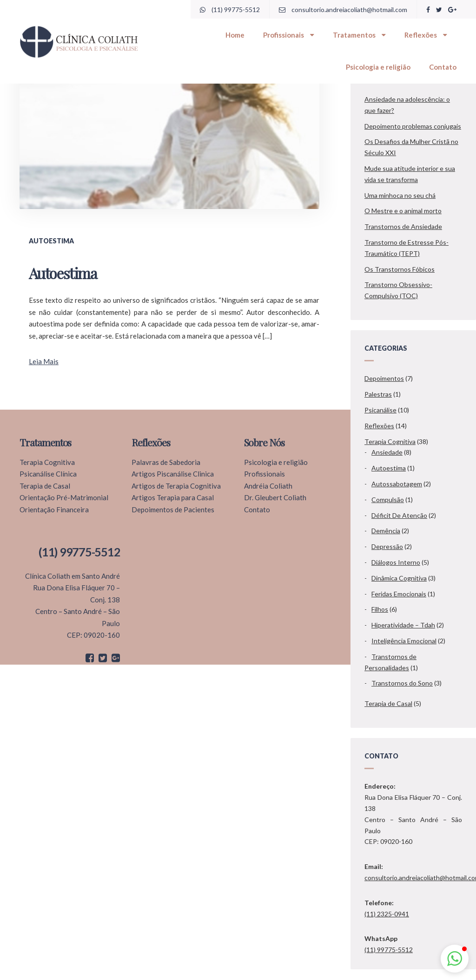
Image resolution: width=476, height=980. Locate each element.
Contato (443, 67)
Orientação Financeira (54, 510)
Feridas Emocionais (399, 594)
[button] (455, 959)
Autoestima (389, 468)
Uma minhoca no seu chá (400, 195)
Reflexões (426, 35)
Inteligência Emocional (404, 641)
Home (235, 35)
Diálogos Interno (396, 562)
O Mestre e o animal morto (403, 211)
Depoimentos (384, 378)
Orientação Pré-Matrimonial (64, 497)
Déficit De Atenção (399, 515)
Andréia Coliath (268, 486)
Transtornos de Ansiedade (403, 226)
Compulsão (388, 500)
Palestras (378, 394)
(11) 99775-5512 (230, 10)
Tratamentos (359, 35)
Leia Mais (44, 361)
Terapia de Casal (388, 703)
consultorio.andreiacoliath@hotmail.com (343, 10)
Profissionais (289, 35)
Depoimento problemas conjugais (413, 126)
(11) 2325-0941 (387, 914)
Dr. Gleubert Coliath (275, 497)
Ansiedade (387, 452)
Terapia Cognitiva (390, 441)
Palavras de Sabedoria (166, 462)
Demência (386, 531)
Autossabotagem (397, 484)
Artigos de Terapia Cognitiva (176, 486)
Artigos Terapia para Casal (173, 497)
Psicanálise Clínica (48, 474)
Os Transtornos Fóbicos (400, 269)
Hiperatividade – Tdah (403, 625)
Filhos (380, 609)
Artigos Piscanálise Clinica (173, 474)
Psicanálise (380, 410)
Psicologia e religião (378, 67)
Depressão (387, 546)
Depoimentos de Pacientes (173, 510)
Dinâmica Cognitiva (399, 578)
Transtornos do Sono (402, 683)
